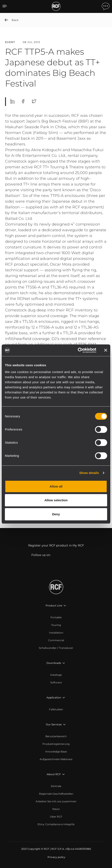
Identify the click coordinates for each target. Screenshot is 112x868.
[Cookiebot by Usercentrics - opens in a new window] (78, 350)
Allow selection (56, 500)
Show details (89, 473)
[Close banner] (106, 350)
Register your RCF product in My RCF (56, 545)
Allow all (56, 486)
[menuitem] (56, 617)
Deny (56, 514)
